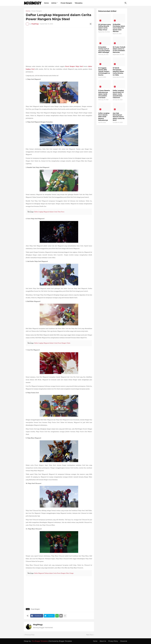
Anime (54, 3)
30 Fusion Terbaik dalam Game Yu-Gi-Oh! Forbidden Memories (119, 50)
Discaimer (124, 641)
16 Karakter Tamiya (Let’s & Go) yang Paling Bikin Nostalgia (104, 50)
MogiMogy (38, 625)
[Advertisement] (59, 45)
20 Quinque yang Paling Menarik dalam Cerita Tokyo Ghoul (104, 27)
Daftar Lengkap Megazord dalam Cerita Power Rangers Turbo (52, 343)
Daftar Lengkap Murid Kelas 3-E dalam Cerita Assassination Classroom (118, 94)
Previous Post (30, 635)
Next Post (90, 635)
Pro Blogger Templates (40, 641)
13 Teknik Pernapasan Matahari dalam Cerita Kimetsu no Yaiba (118, 71)
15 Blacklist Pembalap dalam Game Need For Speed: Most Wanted (119, 28)
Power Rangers (66, 3)
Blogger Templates (65, 641)
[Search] (126, 3)
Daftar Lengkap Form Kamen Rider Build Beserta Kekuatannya (104, 117)
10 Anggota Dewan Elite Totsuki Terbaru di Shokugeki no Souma (104, 71)
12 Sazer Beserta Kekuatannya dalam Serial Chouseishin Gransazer (104, 94)
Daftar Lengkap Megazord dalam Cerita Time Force (49, 212)
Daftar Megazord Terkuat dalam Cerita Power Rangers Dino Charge (54, 573)
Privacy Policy (113, 641)
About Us (103, 641)
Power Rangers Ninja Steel (74, 66)
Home (46, 3)
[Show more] (65, 616)
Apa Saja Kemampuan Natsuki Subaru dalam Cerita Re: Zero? (119, 117)
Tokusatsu (79, 3)
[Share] (91, 24)
